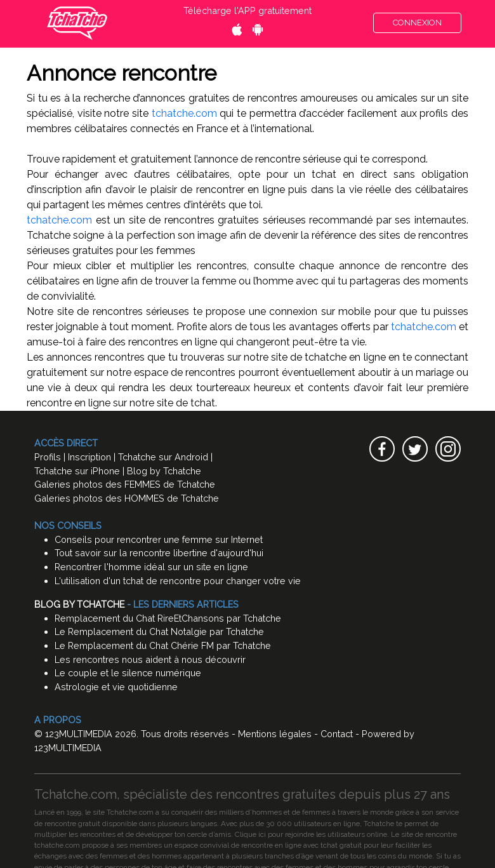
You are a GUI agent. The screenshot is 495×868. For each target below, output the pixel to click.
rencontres (98, 834)
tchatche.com (184, 113)
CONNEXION (417, 23)
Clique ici (250, 834)
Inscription (89, 457)
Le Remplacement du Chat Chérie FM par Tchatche (163, 645)
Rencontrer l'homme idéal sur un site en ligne (151, 567)
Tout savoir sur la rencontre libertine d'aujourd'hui (159, 553)
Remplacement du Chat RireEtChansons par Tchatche (168, 618)
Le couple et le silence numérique (128, 673)
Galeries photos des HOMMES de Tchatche (127, 498)
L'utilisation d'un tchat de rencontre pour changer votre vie (178, 581)
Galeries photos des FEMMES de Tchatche (125, 484)
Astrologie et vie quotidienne (116, 687)
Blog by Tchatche (164, 471)
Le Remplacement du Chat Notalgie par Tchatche (159, 631)
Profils (48, 457)
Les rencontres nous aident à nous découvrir (150, 659)
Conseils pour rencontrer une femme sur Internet (159, 539)
